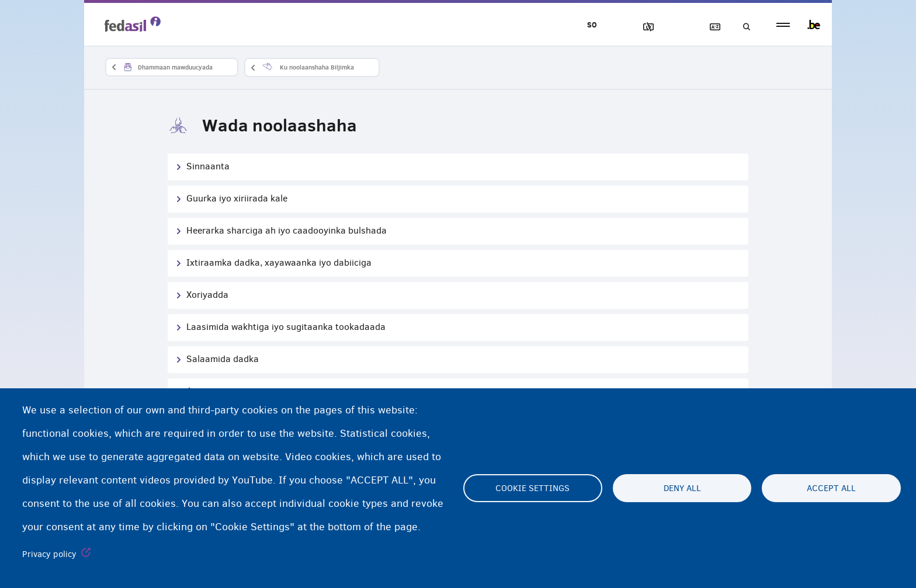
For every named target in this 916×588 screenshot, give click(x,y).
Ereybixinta (710, 27)
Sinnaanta (208, 166)
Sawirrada (643, 27)
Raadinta (743, 27)
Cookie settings (532, 488)
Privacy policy (49, 554)
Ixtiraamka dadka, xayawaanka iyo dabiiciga (279, 262)
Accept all (831, 488)
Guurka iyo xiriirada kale (237, 198)
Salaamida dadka (223, 359)
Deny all (682, 488)
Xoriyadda (207, 295)
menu (783, 25)
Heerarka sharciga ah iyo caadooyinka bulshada (287, 230)
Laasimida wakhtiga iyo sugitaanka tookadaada (286, 327)
